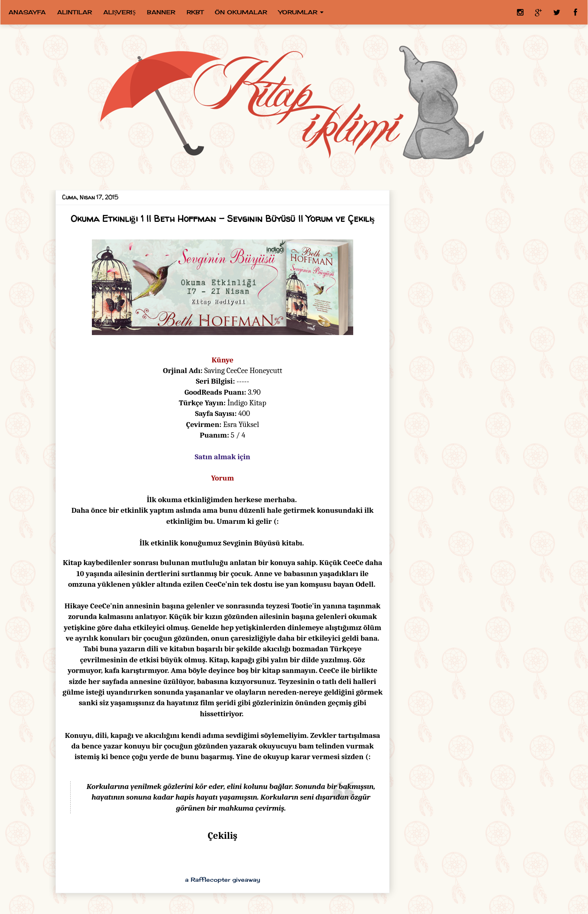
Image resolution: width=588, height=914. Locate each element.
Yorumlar (298, 12)
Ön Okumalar (241, 12)
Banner (161, 12)
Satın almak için (223, 457)
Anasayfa (27, 12)
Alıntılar (75, 12)
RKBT (195, 12)
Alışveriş (120, 12)
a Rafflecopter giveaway (223, 879)
